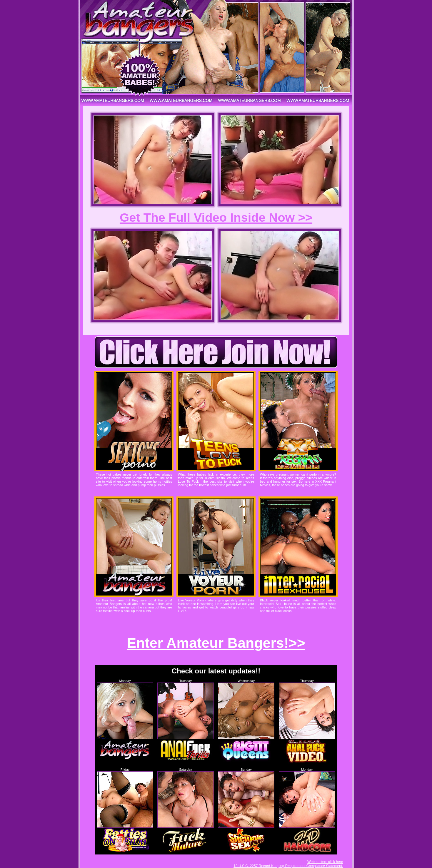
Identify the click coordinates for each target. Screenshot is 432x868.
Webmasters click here (325, 862)
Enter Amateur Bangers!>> (216, 643)
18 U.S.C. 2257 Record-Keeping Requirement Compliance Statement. (288, 866)
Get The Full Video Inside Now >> (216, 217)
